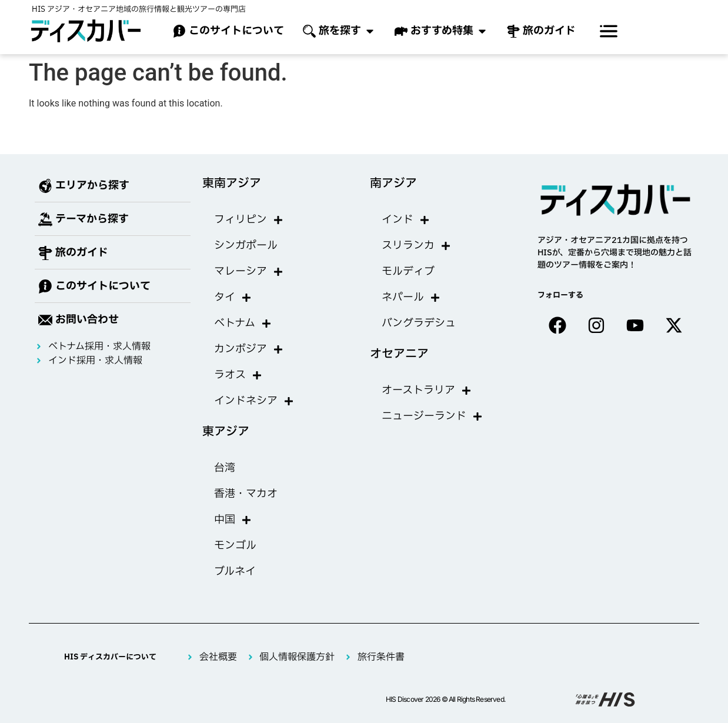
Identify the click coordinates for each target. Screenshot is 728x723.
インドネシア (254, 401)
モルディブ (408, 271)
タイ (233, 298)
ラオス (238, 375)
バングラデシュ (419, 323)
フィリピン (249, 220)
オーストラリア (427, 391)
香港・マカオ (246, 494)
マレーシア (249, 272)
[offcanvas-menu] (609, 31)
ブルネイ (235, 572)
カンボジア (249, 349)
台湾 (225, 468)
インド (406, 220)
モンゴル (235, 546)
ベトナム (243, 324)
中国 (233, 520)
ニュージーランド (432, 417)
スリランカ (416, 246)
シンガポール (246, 246)
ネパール (411, 298)
